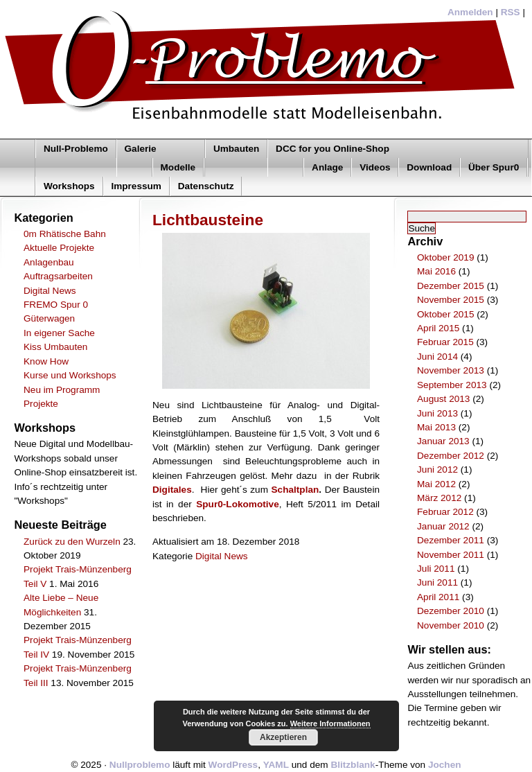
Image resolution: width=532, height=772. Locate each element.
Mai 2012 (436, 484)
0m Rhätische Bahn (65, 234)
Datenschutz (206, 186)
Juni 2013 (437, 413)
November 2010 (451, 625)
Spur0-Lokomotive (237, 504)
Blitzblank (353, 765)
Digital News (50, 291)
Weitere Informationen (330, 723)
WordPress (233, 765)
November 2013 (451, 370)
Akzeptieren (283, 737)
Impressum (136, 186)
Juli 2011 (436, 569)
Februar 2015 (445, 342)
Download (429, 167)
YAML (276, 765)
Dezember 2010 (451, 611)
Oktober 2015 (445, 314)
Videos (375, 167)
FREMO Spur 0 (56, 305)
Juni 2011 (437, 582)
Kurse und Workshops (70, 375)
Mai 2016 (436, 271)
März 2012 (439, 498)
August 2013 (443, 399)
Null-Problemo (76, 149)
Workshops (69, 186)
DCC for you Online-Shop (332, 149)
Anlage (327, 167)
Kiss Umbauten (55, 347)
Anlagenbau (49, 262)
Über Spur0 (494, 167)
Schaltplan (295, 490)
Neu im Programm (62, 390)
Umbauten (236, 149)
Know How (46, 361)
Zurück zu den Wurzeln (72, 542)
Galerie (141, 149)
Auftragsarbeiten (58, 276)
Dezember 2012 (451, 456)
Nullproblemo (140, 765)
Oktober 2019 (445, 257)
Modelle (178, 167)
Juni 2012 (437, 470)
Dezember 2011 (451, 540)
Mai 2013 (436, 427)
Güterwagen (49, 318)
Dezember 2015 (451, 286)
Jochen (445, 765)
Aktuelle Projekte (59, 248)
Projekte (41, 404)
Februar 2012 (445, 512)
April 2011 (438, 597)
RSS (511, 12)
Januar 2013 (443, 441)
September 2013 (452, 385)
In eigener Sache (59, 333)
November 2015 (451, 300)
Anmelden (470, 12)
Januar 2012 (443, 526)
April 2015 (438, 328)
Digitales (172, 490)
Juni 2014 (437, 357)
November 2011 (451, 555)
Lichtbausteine (208, 220)
